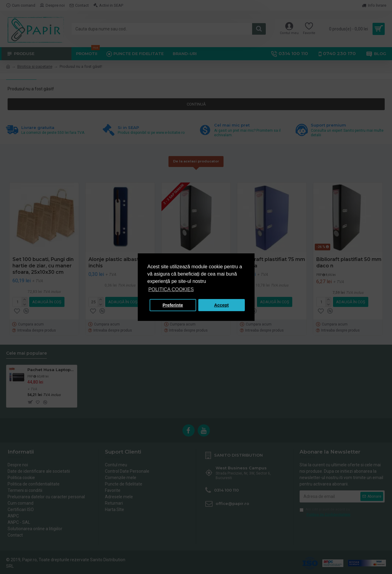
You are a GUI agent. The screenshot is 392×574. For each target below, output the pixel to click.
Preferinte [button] (173, 305)
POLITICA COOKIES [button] (171, 289)
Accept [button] (221, 305)
